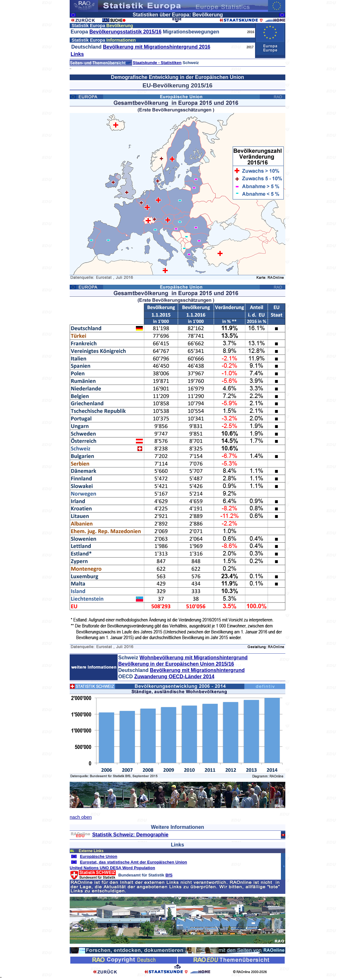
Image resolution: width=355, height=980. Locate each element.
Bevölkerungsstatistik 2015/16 (126, 32)
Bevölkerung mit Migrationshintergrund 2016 (157, 47)
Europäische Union (98, 856)
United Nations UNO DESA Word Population (112, 868)
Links (77, 54)
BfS (169, 875)
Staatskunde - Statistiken (157, 63)
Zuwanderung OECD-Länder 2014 (174, 677)
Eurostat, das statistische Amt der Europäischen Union (133, 862)
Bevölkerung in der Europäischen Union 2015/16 (176, 664)
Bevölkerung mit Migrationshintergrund (197, 670)
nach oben (81, 817)
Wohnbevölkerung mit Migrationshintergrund (194, 658)
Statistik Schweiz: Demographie (130, 835)
